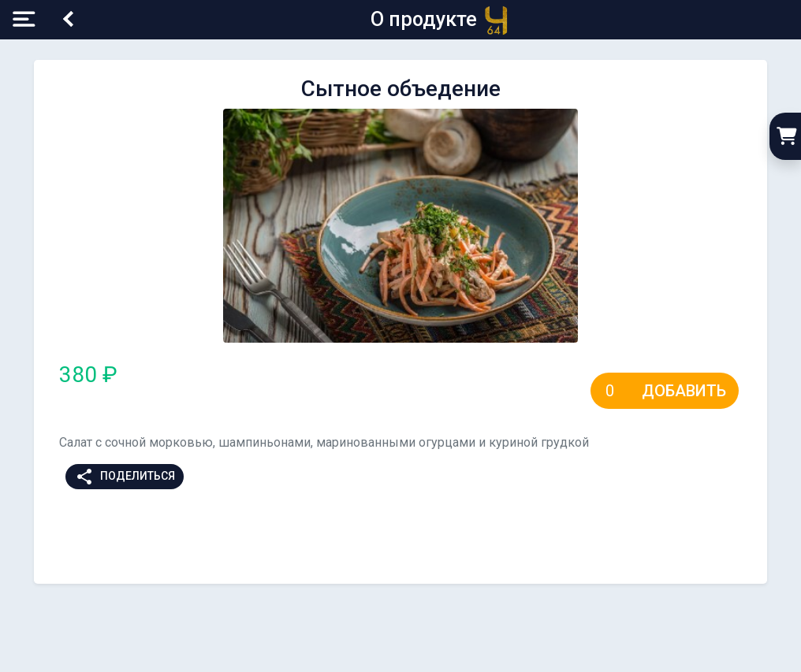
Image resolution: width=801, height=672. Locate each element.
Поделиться (125, 477)
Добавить (684, 391)
